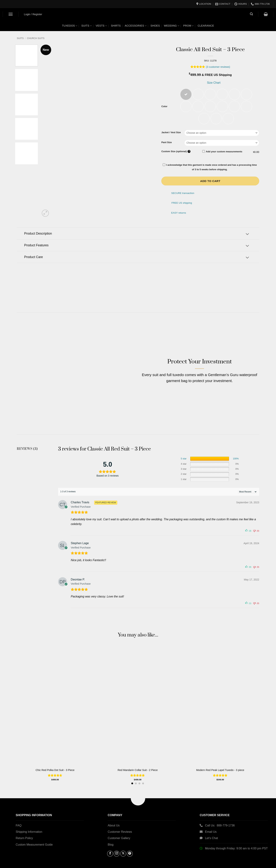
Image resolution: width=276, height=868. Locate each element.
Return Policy (24, 830)
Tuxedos (70, 26)
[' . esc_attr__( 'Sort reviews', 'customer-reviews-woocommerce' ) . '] (247, 484)
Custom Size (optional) (176, 152)
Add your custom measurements (222, 152)
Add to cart (210, 182)
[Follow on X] (123, 846)
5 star (184, 451)
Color (164, 107)
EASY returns (179, 214)
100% (236, 451)
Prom (188, 26)
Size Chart (213, 83)
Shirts (116, 26)
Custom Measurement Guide (34, 837)
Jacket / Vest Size (171, 133)
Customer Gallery (119, 830)
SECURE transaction (183, 194)
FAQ (19, 817)
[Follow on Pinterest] (130, 846)
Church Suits (36, 38)
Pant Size (167, 143)
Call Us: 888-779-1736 (220, 817)
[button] (11, 14)
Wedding (172, 26)
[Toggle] (247, 235)
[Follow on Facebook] (110, 846)
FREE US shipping (182, 203)
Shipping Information (29, 824)
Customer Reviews (120, 824)
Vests (101, 26)
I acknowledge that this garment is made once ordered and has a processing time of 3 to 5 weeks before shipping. (210, 168)
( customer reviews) (218, 67)
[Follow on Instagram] (117, 846)
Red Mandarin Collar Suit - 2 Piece (138, 762)
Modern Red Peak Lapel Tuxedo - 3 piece (220, 762)
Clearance (206, 26)
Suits (87, 26)
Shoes (155, 26)
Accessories (136, 26)
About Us (114, 817)
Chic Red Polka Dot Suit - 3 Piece (55, 762)
